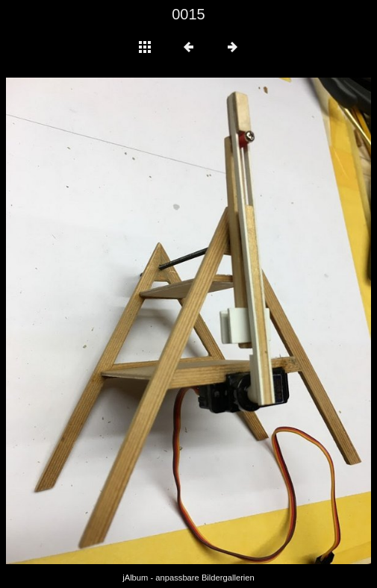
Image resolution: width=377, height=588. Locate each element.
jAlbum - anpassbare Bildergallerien (188, 578)
